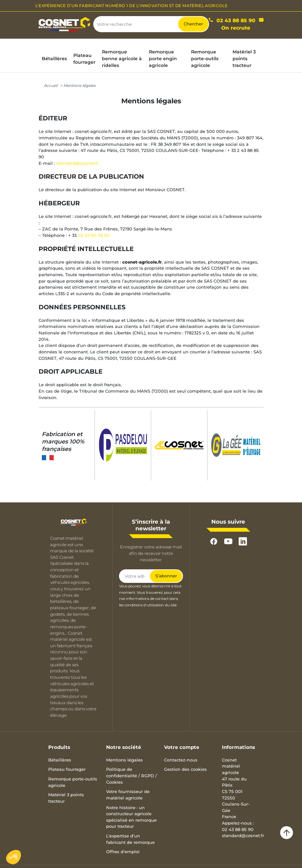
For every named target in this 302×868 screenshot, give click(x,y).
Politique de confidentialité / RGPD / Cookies (132, 775)
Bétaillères (60, 760)
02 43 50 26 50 (94, 235)
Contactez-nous (181, 760)
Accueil (51, 85)
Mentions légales (124, 760)
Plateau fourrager (67, 769)
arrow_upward (287, 833)
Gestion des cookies (185, 769)
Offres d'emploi (123, 852)
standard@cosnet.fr (77, 163)
